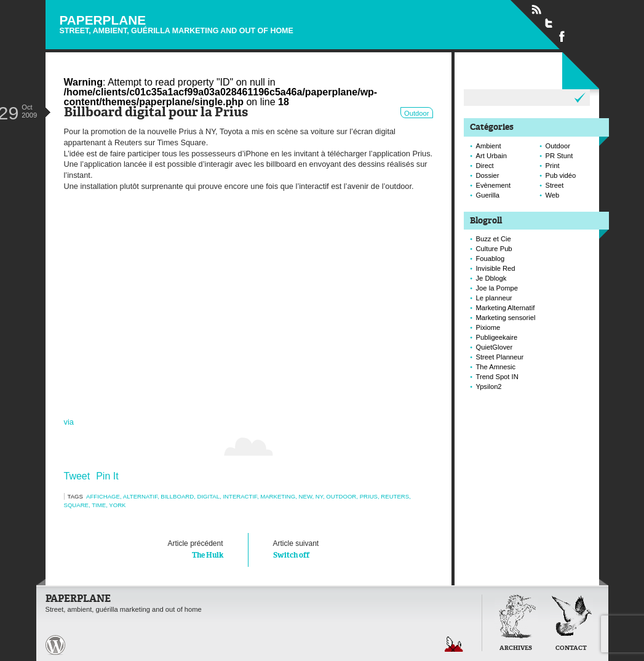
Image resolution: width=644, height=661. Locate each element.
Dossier (488, 175)
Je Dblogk (491, 278)
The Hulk (156, 548)
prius (369, 496)
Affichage (103, 496)
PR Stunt (559, 156)
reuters (395, 496)
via (69, 422)
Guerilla (488, 195)
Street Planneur (500, 357)
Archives (516, 648)
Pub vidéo (561, 175)
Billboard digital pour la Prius (156, 113)
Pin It (107, 476)
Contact (571, 648)
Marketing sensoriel (506, 318)
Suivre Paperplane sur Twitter (549, 23)
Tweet (77, 476)
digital (208, 496)
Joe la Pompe (497, 288)
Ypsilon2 (489, 387)
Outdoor (416, 113)
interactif (240, 496)
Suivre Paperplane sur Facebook (562, 36)
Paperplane (177, 24)
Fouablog (491, 258)
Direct (485, 166)
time (99, 505)
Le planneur (494, 298)
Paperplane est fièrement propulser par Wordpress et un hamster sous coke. (55, 645)
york (117, 505)
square (77, 505)
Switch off (341, 548)
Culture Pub (494, 249)
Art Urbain (491, 156)
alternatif (140, 496)
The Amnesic (496, 367)
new (306, 496)
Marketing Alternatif (506, 308)
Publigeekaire (497, 337)
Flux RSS (536, 10)
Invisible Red (496, 268)
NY (319, 496)
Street (555, 185)
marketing (278, 496)
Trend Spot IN (497, 377)
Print (553, 166)
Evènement (494, 185)
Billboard (177, 496)
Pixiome (488, 327)
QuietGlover (495, 347)
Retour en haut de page (454, 644)
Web (553, 195)
